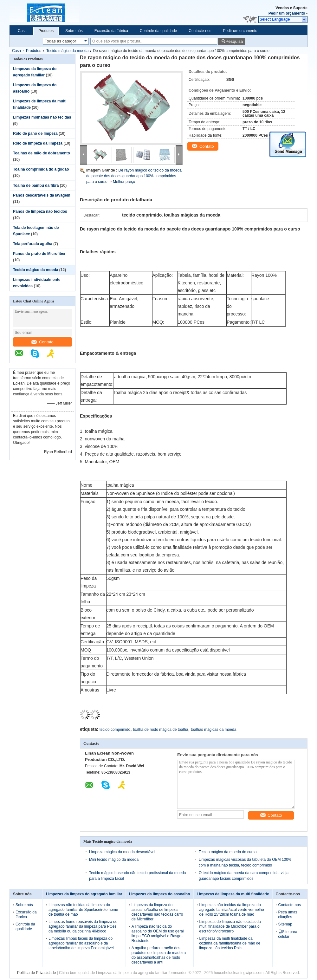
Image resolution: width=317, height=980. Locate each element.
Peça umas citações (288, 915)
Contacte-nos (200, 31)
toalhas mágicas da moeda (213, 730)
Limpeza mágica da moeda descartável (122, 852)
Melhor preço (124, 182)
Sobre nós (74, 31)
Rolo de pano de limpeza (35, 133)
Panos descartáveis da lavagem (42, 195)
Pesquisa (234, 41)
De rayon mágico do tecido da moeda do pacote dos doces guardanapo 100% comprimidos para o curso (134, 176)
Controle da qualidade (158, 31)
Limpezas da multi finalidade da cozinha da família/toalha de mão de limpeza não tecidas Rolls (230, 943)
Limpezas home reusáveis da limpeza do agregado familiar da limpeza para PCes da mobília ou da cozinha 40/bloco (83, 926)
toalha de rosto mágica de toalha (160, 730)
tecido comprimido (115, 730)
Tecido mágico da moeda (67, 51)
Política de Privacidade (36, 973)
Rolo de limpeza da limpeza (38, 143)
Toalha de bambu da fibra (36, 185)
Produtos (46, 31)
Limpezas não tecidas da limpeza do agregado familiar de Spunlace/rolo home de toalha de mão (83, 910)
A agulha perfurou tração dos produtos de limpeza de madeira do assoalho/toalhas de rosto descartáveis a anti (159, 955)
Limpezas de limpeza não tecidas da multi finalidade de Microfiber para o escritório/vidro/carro (230, 926)
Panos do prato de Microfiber (39, 254)
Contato (42, 342)
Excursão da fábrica (111, 31)
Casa (22, 31)
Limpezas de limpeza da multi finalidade (233, 894)
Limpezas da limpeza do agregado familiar (84, 894)
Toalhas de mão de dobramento (42, 153)
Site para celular (288, 934)
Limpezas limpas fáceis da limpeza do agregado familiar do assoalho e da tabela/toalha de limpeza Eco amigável (81, 943)
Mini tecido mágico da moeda (114, 860)
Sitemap (285, 924)
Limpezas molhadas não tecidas (42, 117)
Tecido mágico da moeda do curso (228, 852)
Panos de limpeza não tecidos (40, 211)
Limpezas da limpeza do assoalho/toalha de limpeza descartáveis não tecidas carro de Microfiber (157, 912)
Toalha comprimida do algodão (41, 169)
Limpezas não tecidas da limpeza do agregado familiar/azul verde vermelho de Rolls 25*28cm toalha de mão (232, 910)
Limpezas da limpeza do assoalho (160, 894)
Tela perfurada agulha (33, 244)
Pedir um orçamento (287, 13)
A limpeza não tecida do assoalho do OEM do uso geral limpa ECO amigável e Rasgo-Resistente (158, 934)
